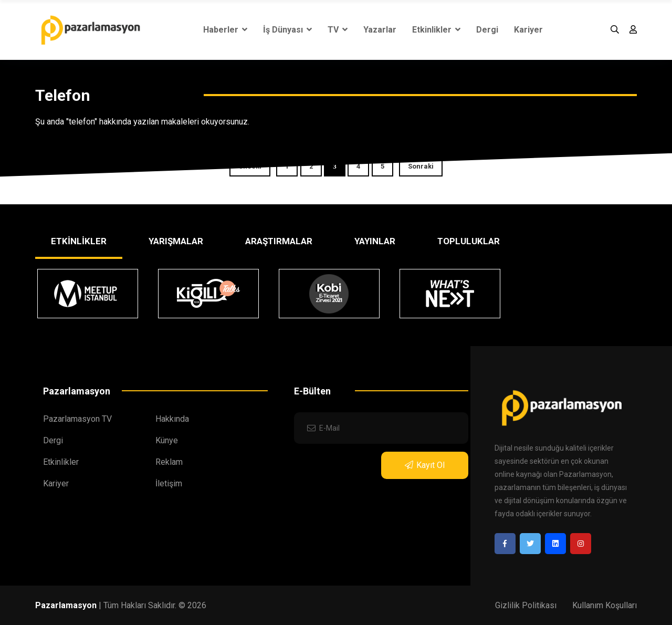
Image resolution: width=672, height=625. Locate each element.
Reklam (169, 462)
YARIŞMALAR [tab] (176, 241)
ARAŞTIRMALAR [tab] (279, 241)
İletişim (169, 483)
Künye (167, 440)
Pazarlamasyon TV (77, 419)
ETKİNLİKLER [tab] (79, 241)
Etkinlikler (436, 30)
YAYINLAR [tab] (375, 241)
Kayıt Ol (425, 465)
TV (338, 30)
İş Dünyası (287, 30)
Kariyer (528, 30)
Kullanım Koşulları (605, 605)
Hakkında (172, 419)
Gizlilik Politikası (526, 605)
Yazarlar (380, 30)
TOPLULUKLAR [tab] (469, 241)
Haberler (225, 30)
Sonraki (421, 166)
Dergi (487, 30)
